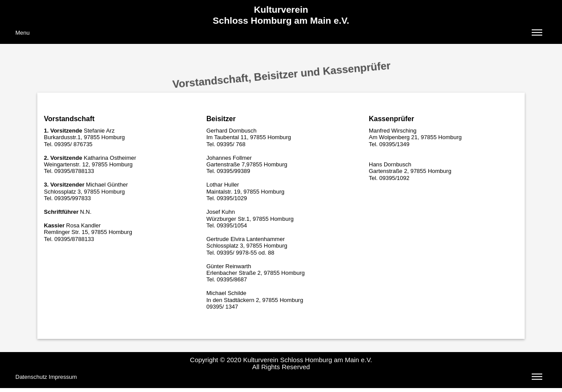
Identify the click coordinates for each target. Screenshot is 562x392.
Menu (279, 34)
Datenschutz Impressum (279, 378)
